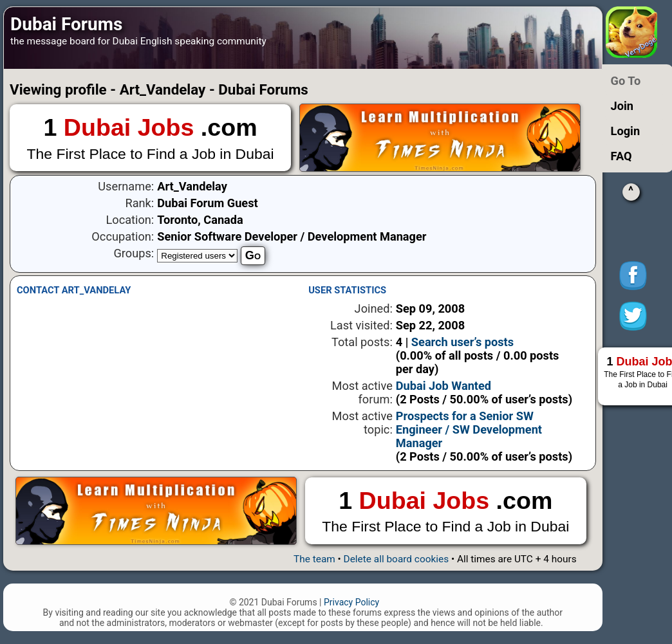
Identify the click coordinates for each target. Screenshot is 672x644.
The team (314, 559)
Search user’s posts (462, 342)
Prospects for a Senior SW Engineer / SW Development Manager (469, 429)
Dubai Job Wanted (443, 386)
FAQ (621, 156)
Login (626, 131)
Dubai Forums (66, 24)
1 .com (150, 139)
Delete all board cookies (396, 559)
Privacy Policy (351, 602)
